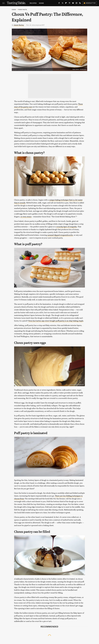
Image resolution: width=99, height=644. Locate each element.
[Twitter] (63, 3)
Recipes (33, 3)
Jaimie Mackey (19, 25)
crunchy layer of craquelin (67, 227)
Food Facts (22, 10)
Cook (14, 10)
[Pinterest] (70, 3)
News (41, 3)
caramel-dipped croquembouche (60, 235)
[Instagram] (76, 3)
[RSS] (80, 3)
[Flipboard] (66, 3)
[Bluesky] (73, 3)
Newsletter (90, 3)
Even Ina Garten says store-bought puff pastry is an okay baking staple (56, 321)
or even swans (26, 217)
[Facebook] (59, 3)
